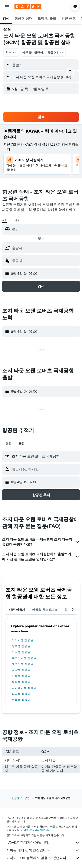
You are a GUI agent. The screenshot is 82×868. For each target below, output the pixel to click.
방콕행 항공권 (21, 646)
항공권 (16, 798)
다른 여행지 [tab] (17, 610)
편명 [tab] (9, 443)
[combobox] (11, 53)
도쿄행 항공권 (21, 652)
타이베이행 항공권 (24, 688)
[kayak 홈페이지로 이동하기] (28, 7)
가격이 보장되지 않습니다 (36, 830)
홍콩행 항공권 (21, 682)
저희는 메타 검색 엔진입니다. (43, 850)
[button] (7, 7)
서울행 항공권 (21, 676)
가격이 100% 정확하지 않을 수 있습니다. (43, 858)
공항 (27, 798)
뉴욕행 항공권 (21, 700)
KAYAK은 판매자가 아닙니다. (43, 843)
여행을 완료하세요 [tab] (45, 610)
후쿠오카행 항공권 (24, 658)
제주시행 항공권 (22, 664)
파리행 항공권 (21, 694)
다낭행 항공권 (21, 670)
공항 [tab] (22, 443)
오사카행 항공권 (22, 640)
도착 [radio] (4, 220)
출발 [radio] (18, 220)
